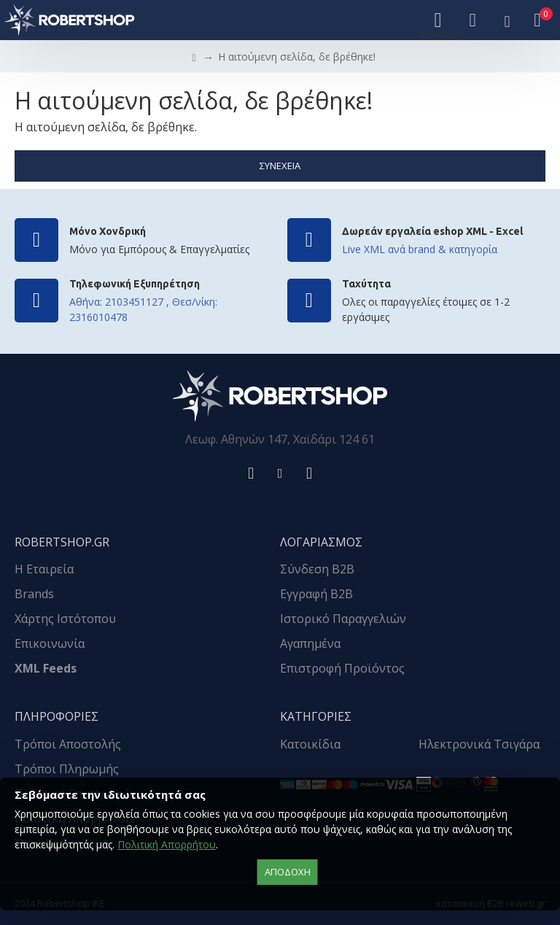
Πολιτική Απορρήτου (167, 844)
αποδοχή (288, 872)
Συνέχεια (280, 166)
